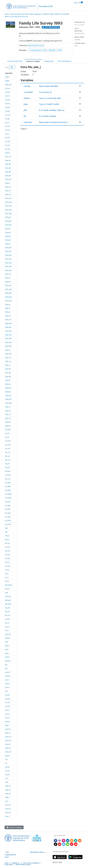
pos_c (7, 680)
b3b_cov (8, 274)
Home (7, 14)
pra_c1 (7, 710)
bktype (27, 98)
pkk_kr (7, 657)
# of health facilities (48, 116)
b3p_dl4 (8, 376)
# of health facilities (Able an (52, 110)
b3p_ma (8, 392)
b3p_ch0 (8, 354)
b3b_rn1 (8, 316)
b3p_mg (8, 395)
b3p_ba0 (8, 323)
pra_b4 (8, 706)
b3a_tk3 (8, 236)
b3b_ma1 (8, 285)
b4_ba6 (8, 430)
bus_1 (7, 630)
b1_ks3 (8, 103)
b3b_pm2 (8, 297)
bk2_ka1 (8, 600)
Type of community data (50, 98)
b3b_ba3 (8, 259)
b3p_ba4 (8, 338)
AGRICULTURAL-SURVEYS (52, 14)
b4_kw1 (8, 471)
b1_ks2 (8, 100)
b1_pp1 (7, 111)
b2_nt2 (8, 141)
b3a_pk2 (8, 221)
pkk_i (7, 649)
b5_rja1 (8, 509)
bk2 (7, 593)
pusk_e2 (8, 752)
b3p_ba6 (8, 346)
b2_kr (7, 134)
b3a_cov (8, 156)
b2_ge (7, 119)
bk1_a (7, 536)
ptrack (7, 721)
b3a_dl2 (8, 164)
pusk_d (8, 744)
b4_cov (8, 452)
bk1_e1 (7, 562)
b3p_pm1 (8, 399)
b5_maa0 (8, 494)
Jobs (7, 863)
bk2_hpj (8, 596)
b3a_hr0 (8, 187)
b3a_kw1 (8, 198)
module (27, 86)
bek (7, 528)
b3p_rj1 (8, 407)
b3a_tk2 (8, 232)
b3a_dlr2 (8, 179)
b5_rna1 (8, 520)
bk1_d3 (8, 551)
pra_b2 (8, 699)
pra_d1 (7, 718)
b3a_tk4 (8, 240)
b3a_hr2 (8, 194)
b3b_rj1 (8, 308)
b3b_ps (8, 304)
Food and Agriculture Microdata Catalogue (26, 14)
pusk (7, 725)
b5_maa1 (8, 498)
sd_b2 (7, 767)
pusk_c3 (8, 740)
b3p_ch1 (8, 358)
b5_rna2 (8, 524)
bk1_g (7, 570)
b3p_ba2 (8, 331)
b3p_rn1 (8, 414)
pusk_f (8, 756)
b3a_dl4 (8, 172)
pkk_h (7, 646)
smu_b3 (8, 809)
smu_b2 (8, 805)
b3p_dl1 (8, 369)
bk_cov (8, 615)
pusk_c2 (8, 737)
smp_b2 (8, 786)
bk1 (6, 532)
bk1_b (7, 539)
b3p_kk (8, 380)
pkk (6, 642)
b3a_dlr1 (8, 176)
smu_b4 (8, 812)
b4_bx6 (8, 441)
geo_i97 (8, 634)
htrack (7, 638)
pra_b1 (7, 695)
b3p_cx (8, 365)
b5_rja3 (8, 517)
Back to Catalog (14, 827)
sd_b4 (7, 775)
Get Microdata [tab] (64, 61)
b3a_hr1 (8, 191)
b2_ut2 (8, 149)
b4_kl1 (7, 464)
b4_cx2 (8, 460)
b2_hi (7, 122)
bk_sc (7, 623)
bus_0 (7, 627)
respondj (28, 122)
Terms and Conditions (31, 863)
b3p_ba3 (8, 335)
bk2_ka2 (8, 604)
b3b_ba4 (8, 263)
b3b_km (8, 282)
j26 (25, 116)
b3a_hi (8, 183)
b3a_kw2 (8, 202)
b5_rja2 (8, 513)
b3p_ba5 (8, 342)
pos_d (7, 683)
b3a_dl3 (8, 168)
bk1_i (7, 574)
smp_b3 (8, 790)
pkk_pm (8, 661)
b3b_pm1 (8, 293)
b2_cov (8, 115)
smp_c (7, 797)
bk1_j (7, 577)
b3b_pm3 (8, 301)
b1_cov (8, 88)
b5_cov (8, 479)
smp (7, 782)
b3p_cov (8, 361)
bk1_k (7, 581)
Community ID (45, 92)
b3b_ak (8, 244)
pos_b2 (8, 676)
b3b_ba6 (8, 270)
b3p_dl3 (8, 373)
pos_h (7, 687)
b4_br (7, 437)
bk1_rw (8, 589)
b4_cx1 (8, 456)
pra (6, 691)
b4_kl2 (7, 467)
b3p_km (8, 384)
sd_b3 (7, 771)
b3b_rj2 (8, 312)
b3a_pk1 (8, 217)
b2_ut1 (7, 145)
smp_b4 (8, 793)
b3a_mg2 (8, 213)
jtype (26, 104)
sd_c (7, 778)
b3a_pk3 (8, 225)
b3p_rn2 (8, 418)
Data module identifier (49, 86)
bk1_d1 (7, 543)
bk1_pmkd (9, 585)
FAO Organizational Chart (10, 855)
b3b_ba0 (8, 248)
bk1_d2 (8, 547)
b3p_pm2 (8, 403)
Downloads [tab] (49, 61)
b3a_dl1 (8, 160)
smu (7, 801)
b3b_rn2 (8, 320)
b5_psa (8, 501)
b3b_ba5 (8, 266)
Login (76, 3)
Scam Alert (9, 864)
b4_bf (7, 433)
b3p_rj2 (8, 411)
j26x (25, 110)
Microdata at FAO (46, 6)
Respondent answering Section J (54, 122)
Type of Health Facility (49, 104)
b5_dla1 (8, 483)
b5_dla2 (8, 486)
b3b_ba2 (8, 255)
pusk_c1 (8, 733)
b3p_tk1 (8, 422)
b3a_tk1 (8, 229)
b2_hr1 (7, 126)
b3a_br (8, 153)
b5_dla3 (8, 490)
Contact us (15, 863)
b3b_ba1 (8, 251)
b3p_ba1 (8, 327)
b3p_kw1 (8, 388)
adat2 (7, 81)
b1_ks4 (8, 107)
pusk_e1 (8, 748)
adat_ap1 (8, 84)
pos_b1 (8, 672)
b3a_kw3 (8, 206)
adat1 (7, 77)
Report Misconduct (23, 864)
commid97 (28, 92)
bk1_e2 (8, 566)
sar (6, 759)
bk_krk (7, 619)
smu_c (7, 816)
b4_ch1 (8, 448)
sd (6, 763)
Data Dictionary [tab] (33, 61)
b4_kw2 (8, 475)
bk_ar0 (8, 608)
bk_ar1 (7, 611)
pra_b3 (8, 702)
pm (6, 665)
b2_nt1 (7, 138)
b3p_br (8, 350)
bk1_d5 (8, 558)
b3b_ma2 (8, 289)
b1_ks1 (7, 96)
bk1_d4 (8, 555)
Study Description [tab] (15, 61)
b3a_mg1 (8, 210)
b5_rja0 (8, 505)
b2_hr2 (8, 130)
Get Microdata (51, 27)
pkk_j (7, 653)
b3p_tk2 (8, 426)
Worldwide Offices (37, 852)
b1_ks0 (8, 92)
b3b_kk (8, 278)
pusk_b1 (8, 729)
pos (7, 668)
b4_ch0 (8, 445)
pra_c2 (8, 714)
